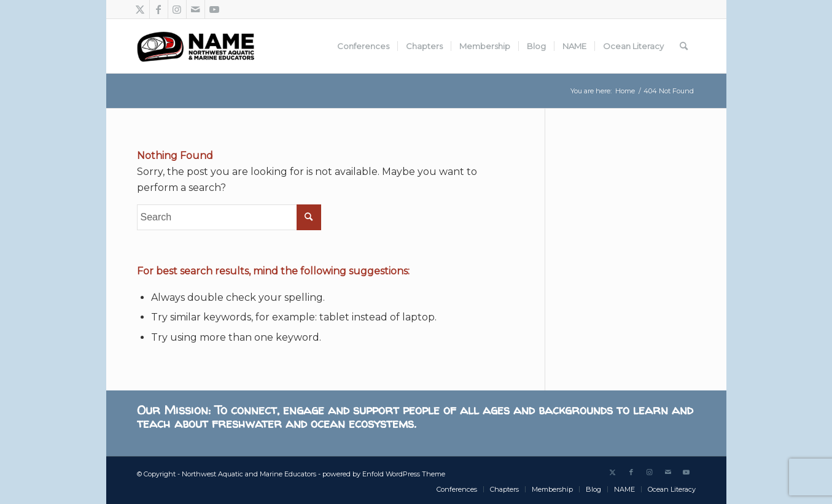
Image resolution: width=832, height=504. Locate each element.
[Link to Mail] (196, 9)
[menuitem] (363, 46)
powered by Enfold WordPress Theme (384, 474)
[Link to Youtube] (214, 9)
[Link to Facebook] (159, 9)
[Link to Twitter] (140, 9)
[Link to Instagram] (177, 9)
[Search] (684, 46)
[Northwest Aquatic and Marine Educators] (196, 46)
